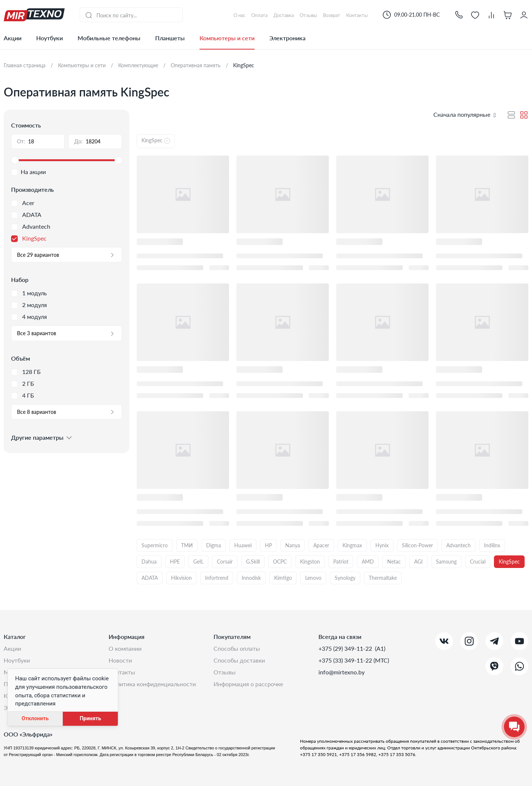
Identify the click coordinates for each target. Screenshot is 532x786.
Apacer (321, 545)
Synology (345, 578)
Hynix (382, 545)
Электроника (287, 38)
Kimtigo (283, 578)
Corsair (225, 562)
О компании (125, 648)
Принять (91, 719)
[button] (459, 15)
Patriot (341, 562)
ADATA (150, 578)
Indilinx (492, 545)
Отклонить (35, 719)
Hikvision (181, 578)
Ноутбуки (50, 38)
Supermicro (155, 545)
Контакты (122, 672)
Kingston (310, 562)
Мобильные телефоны (109, 38)
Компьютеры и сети (227, 38)
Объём (21, 358)
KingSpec (509, 562)
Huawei (243, 545)
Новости (120, 660)
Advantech (458, 545)
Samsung (446, 562)
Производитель (33, 189)
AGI (418, 562)
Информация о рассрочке (248, 684)
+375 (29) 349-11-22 (346, 648)
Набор (20, 280)
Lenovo (313, 578)
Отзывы (225, 672)
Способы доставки (239, 660)
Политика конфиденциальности (152, 684)
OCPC (280, 562)
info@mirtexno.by (342, 672)
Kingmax (352, 545)
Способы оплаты (237, 648)
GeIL (198, 562)
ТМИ (187, 545)
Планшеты (170, 38)
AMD (368, 562)
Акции (13, 38)
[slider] (66, 160)
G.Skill (253, 562)
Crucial (478, 562)
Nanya (293, 545)
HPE (175, 562)
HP (268, 545)
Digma (214, 545)
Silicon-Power (417, 545)
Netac (394, 562)
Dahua (149, 562)
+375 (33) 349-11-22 (346, 660)
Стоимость (26, 125)
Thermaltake (383, 578)
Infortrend (217, 578)
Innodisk (251, 578)
